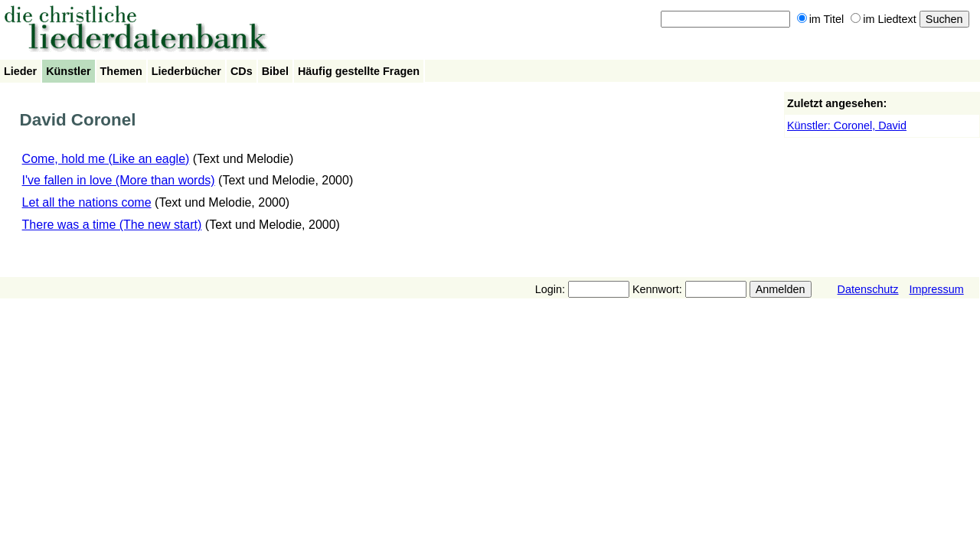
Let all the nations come (87, 202)
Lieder (20, 71)
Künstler (68, 71)
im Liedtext (884, 19)
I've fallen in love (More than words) (119, 180)
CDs (242, 71)
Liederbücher (186, 71)
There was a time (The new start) (112, 225)
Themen (121, 71)
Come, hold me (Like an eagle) (106, 159)
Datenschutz (868, 289)
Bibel (275, 71)
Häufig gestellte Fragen (359, 71)
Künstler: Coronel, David (847, 126)
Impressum (937, 289)
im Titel (821, 19)
